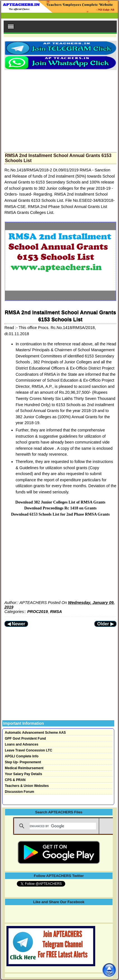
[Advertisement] (60, 109)
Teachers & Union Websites (27, 786)
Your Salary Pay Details (23, 774)
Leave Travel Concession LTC (28, 750)
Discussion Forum (19, 792)
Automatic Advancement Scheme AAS (35, 733)
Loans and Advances (22, 744)
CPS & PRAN (15, 780)
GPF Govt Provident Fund (25, 739)
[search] (63, 826)
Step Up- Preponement (23, 762)
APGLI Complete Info (22, 756)
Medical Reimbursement (24, 768)
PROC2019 (38, 612)
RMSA (56, 612)
